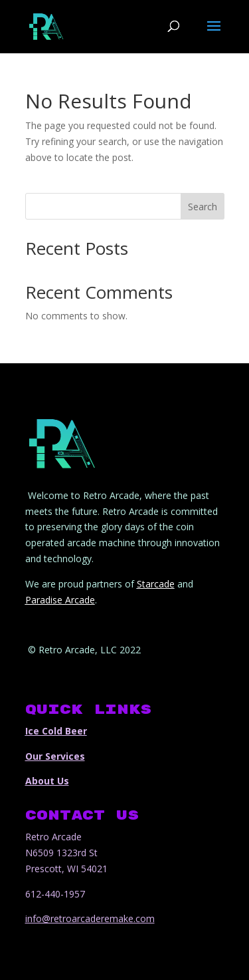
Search (203, 207)
